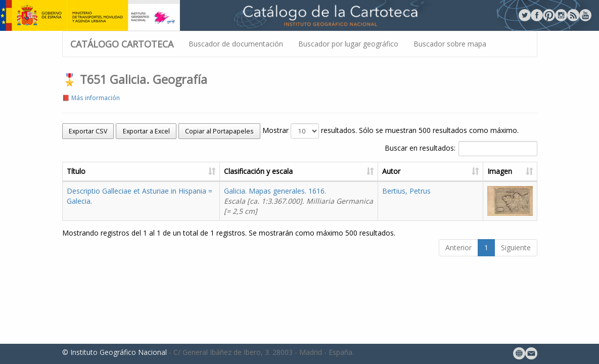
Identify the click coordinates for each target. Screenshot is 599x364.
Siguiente (516, 247)
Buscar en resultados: (461, 149)
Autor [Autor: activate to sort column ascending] (391, 171)
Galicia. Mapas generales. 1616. (298, 201)
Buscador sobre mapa (450, 44)
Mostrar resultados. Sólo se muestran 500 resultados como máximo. (390, 131)
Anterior (458, 247)
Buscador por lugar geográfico (348, 44)
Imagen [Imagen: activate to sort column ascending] (500, 171)
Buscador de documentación (236, 44)
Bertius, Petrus (406, 191)
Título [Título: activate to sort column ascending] (76, 171)
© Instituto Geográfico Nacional (114, 352)
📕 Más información (91, 98)
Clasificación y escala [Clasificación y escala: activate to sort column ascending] (258, 171)
